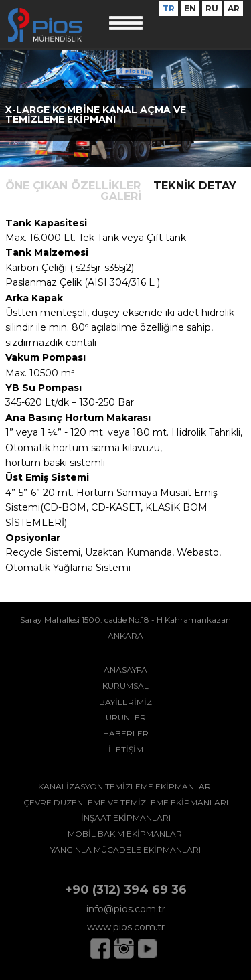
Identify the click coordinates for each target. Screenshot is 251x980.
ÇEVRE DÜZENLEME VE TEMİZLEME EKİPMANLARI (126, 802)
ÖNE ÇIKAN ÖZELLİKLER (73, 186)
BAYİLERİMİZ (125, 702)
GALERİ (121, 196)
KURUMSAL (125, 686)
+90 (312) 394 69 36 (126, 890)
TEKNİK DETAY (195, 186)
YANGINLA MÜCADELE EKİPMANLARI (125, 850)
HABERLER (126, 733)
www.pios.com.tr (126, 927)
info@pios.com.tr (126, 909)
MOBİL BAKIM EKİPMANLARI (126, 834)
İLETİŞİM (126, 749)
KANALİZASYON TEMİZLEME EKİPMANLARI (125, 786)
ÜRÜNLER (126, 717)
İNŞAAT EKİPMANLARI (126, 818)
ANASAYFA (125, 670)
